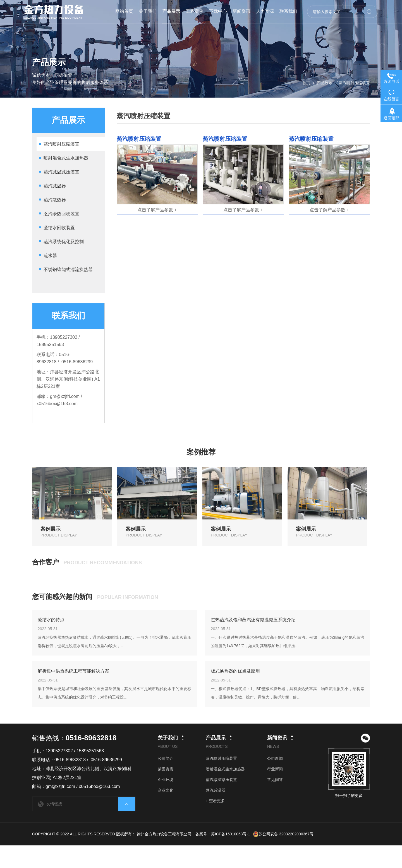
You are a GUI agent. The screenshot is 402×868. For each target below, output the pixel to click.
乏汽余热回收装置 (61, 214)
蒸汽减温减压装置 (61, 172)
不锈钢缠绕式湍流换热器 (68, 269)
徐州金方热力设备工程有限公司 (164, 834)
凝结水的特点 (51, 620)
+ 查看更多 (215, 801)
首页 (306, 83)
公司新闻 (275, 758)
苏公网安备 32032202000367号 (283, 834)
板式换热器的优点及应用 (235, 671)
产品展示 (325, 83)
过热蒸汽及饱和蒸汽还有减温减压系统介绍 (253, 620)
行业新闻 (275, 769)
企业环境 (166, 780)
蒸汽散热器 (55, 200)
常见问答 (275, 780)
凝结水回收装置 (59, 228)
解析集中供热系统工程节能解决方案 (73, 671)
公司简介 (166, 758)
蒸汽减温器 (55, 186)
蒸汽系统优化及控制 (64, 242)
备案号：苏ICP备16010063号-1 (223, 834)
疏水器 (50, 256)
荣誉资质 (166, 769)
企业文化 (166, 790)
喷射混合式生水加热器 (66, 158)
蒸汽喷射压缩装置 (61, 144)
